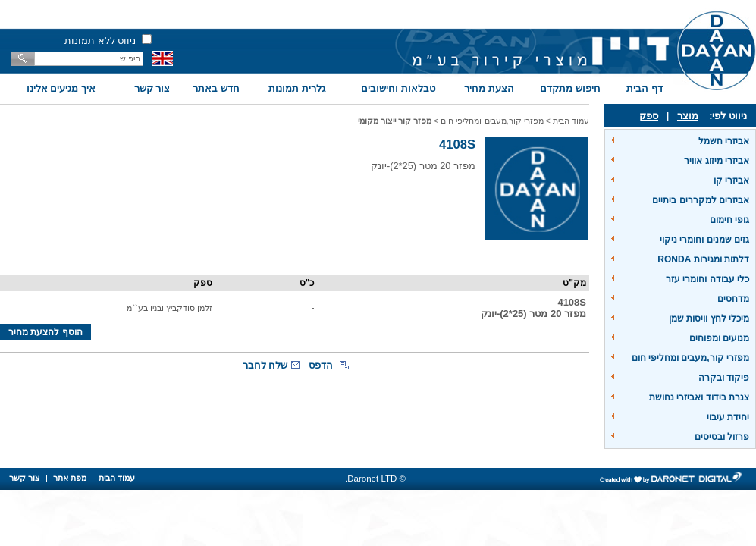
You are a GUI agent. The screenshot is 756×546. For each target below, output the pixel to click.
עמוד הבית (571, 121)
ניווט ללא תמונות (100, 41)
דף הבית (645, 88)
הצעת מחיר (489, 88)
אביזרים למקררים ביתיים (701, 200)
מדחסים (733, 299)
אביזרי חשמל (724, 141)
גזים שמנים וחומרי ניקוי (704, 240)
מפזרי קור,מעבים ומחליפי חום (690, 358)
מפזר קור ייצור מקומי (395, 121)
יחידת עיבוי (728, 417)
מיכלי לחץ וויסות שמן (709, 318)
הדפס (321, 365)
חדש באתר (216, 88)
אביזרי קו (731, 180)
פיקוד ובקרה (724, 378)
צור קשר (152, 88)
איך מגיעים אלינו (61, 88)
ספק (649, 116)
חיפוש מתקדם (570, 88)
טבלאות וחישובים (398, 88)
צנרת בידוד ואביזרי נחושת (699, 397)
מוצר (688, 116)
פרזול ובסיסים (722, 437)
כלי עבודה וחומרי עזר (707, 279)
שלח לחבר (265, 365)
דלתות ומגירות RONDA (703, 259)
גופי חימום (729, 220)
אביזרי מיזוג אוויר (717, 161)
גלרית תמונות (297, 88)
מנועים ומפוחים (719, 338)
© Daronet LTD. (375, 479)
